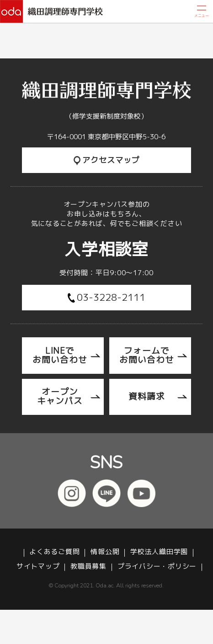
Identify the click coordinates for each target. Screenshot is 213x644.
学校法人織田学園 (159, 552)
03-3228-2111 (107, 297)
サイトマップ (38, 567)
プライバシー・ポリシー (157, 567)
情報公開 (105, 552)
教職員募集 (88, 567)
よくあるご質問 (54, 552)
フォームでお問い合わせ (147, 355)
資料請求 (147, 396)
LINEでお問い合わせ (60, 355)
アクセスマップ (107, 160)
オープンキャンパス (60, 396)
